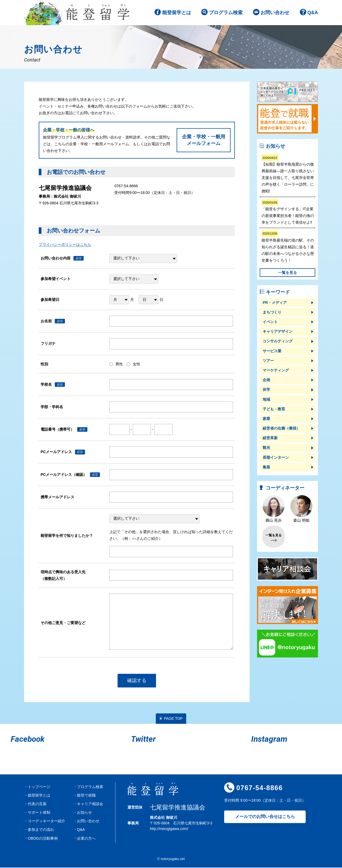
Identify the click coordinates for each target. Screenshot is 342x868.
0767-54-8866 (259, 788)
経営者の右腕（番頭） (281, 429)
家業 (266, 419)
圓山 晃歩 (274, 509)
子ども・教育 (274, 409)
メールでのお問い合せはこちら (265, 817)
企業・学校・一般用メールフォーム (204, 140)
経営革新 (270, 438)
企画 (266, 380)
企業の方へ (86, 839)
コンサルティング (278, 342)
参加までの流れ (41, 830)
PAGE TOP (173, 719)
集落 (266, 467)
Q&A (313, 13)
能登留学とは (176, 13)
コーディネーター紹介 (46, 821)
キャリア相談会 (90, 804)
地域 (266, 400)
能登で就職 (86, 796)
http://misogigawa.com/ (169, 829)
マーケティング (276, 371)
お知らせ (84, 813)
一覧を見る (287, 273)
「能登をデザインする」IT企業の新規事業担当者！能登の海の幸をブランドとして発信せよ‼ (288, 212)
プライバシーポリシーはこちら (65, 245)
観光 (266, 448)
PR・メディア (275, 303)
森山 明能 (301, 509)
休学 (266, 390)
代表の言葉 (37, 804)
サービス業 (272, 351)
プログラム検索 (226, 13)
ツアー (268, 361)
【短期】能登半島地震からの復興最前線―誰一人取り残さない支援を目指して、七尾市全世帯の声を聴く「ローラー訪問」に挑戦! (288, 174)
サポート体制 (39, 813)
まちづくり (272, 312)
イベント (270, 322)
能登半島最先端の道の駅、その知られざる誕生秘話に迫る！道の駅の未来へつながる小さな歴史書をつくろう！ (288, 247)
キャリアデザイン (278, 332)
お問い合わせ (275, 13)
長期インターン (276, 458)
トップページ (39, 787)
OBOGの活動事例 (43, 839)
